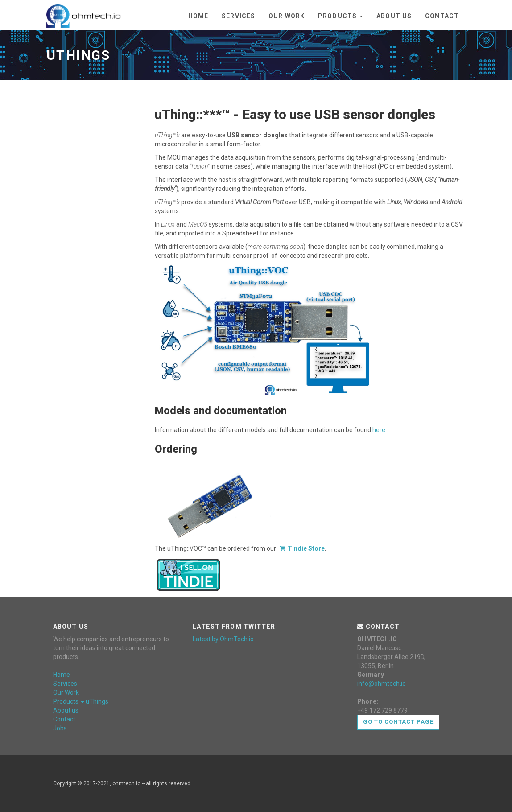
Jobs (60, 728)
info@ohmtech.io (382, 684)
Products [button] (341, 16)
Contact (442, 16)
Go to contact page (398, 722)
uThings (97, 701)
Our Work (287, 16)
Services (238, 16)
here (379, 430)
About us (394, 16)
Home (198, 16)
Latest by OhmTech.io (223, 639)
